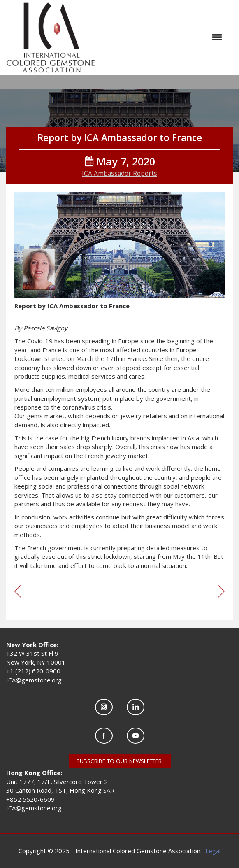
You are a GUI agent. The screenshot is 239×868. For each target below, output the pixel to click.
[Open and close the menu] (163, 37)
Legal (213, 851)
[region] (222, 592)
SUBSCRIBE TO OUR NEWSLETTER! (120, 761)
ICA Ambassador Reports (119, 173)
